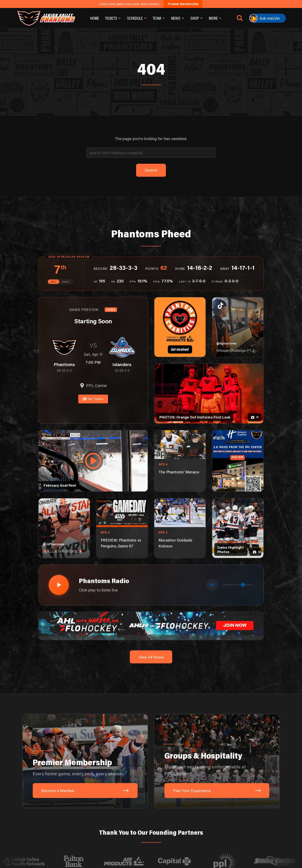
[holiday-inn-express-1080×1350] (238, 461)
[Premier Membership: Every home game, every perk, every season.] (85, 761)
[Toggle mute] (212, 585)
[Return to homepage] (46, 18)
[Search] (151, 153)
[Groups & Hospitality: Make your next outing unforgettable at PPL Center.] (217, 761)
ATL (54, 282)
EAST (66, 282)
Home (95, 18)
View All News (151, 657)
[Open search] (240, 18)
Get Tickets (93, 399)
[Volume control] (238, 585)
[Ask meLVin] (267, 18)
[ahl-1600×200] (151, 625)
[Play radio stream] (59, 585)
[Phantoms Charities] (180, 327)
